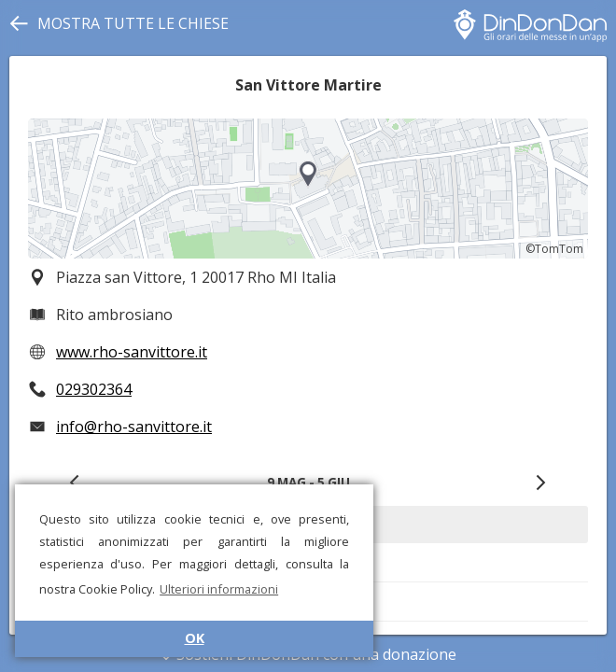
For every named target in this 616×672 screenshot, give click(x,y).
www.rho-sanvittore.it (132, 352)
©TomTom (554, 249)
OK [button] (195, 638)
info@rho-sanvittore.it (134, 427)
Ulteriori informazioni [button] (219, 589)
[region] (308, 189)
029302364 (94, 389)
